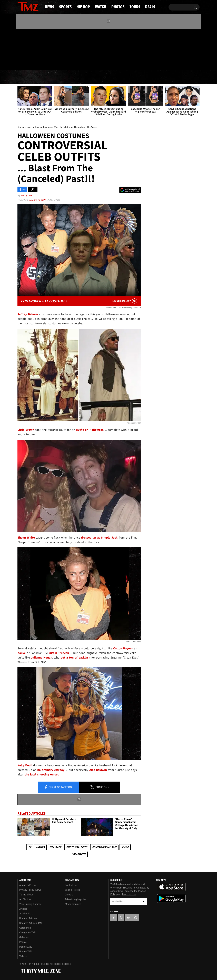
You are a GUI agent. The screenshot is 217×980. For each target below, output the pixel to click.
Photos (134, 77)
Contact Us (71, 885)
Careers (69, 895)
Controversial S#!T (104, 847)
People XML (26, 947)
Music (125, 847)
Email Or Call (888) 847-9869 (56, 63)
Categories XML (28, 933)
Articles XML (26, 914)
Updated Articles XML (31, 923)
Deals (186, 77)
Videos (23, 956)
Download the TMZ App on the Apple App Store (171, 887)
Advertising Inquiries (76, 899)
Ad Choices (25, 899)
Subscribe (144, 902)
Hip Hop (79, 77)
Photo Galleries (77, 847)
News (26, 77)
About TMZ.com (28, 885)
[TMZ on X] (25, 49)
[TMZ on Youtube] (31, 49)
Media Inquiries (73, 904)
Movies (40, 847)
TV (30, 847)
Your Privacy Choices (30, 904)
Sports (51, 77)
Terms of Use (26, 895)
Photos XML (26, 952)
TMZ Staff (26, 195)
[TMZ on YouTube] (128, 918)
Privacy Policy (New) (30, 890)
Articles (23, 909)
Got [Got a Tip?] (28, 63)
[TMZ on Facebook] (20, 49)
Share (59, 787)
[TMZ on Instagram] (38, 49)
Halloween (78, 854)
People (23, 942)
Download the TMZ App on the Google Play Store (171, 899)
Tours (161, 77)
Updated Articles (28, 918)
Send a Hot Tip (73, 890)
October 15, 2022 (37, 200)
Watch (107, 77)
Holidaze (55, 847)
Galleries (24, 937)
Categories (25, 928)
